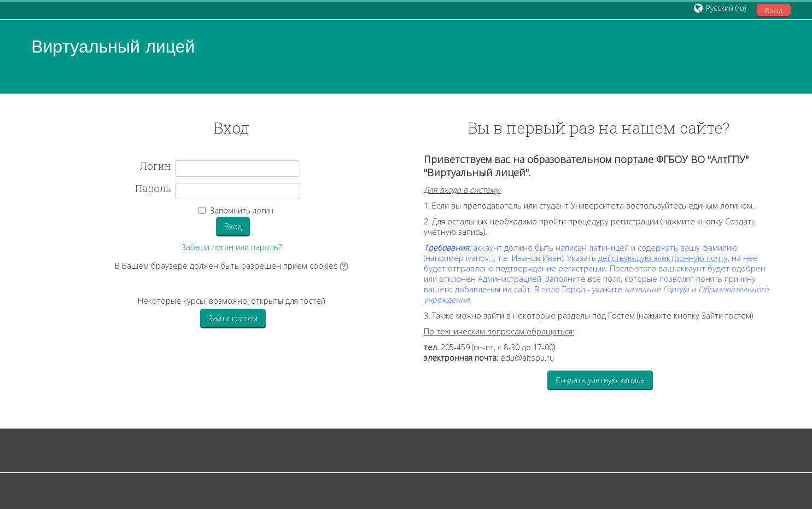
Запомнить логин (242, 210)
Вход (774, 10)
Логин (156, 166)
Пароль (153, 189)
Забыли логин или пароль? (232, 247)
